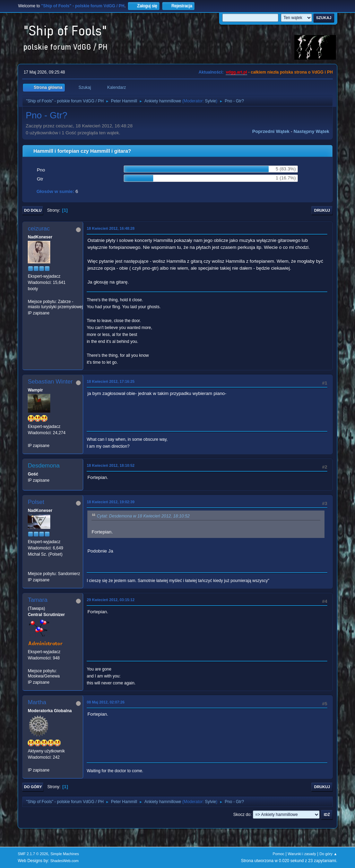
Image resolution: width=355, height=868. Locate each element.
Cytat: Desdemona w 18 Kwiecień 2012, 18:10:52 (143, 516)
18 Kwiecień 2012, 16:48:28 (111, 228)
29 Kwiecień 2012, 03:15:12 (111, 600)
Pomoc (279, 854)
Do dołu (33, 210)
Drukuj (322, 210)
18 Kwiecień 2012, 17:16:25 (111, 381)
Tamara (38, 600)
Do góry (33, 787)
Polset (36, 502)
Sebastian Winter (50, 382)
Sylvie (210, 101)
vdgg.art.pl (236, 72)
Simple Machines (65, 854)
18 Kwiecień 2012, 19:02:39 (111, 502)
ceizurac (39, 229)
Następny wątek (311, 131)
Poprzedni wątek (271, 131)
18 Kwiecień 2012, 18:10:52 (111, 465)
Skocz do (242, 815)
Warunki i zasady (302, 854)
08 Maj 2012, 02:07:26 (106, 702)
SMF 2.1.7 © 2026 (33, 854)
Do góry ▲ (328, 854)
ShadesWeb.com (64, 861)
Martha (37, 702)
